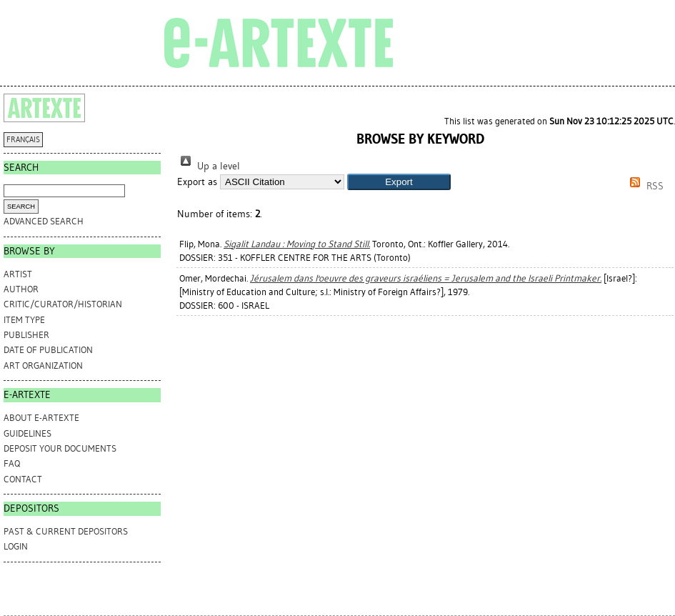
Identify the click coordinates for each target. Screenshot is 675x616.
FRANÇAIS (23, 140)
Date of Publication (48, 350)
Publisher (26, 335)
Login (16, 546)
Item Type (24, 320)
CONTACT (23, 479)
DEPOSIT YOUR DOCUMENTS (60, 448)
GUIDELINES (27, 433)
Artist (18, 274)
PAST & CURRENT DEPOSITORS (66, 531)
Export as (197, 182)
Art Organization (43, 366)
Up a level (209, 166)
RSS (644, 186)
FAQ (12, 463)
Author (21, 289)
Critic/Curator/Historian (63, 304)
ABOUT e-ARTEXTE (41, 418)
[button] (399, 182)
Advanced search (44, 221)
